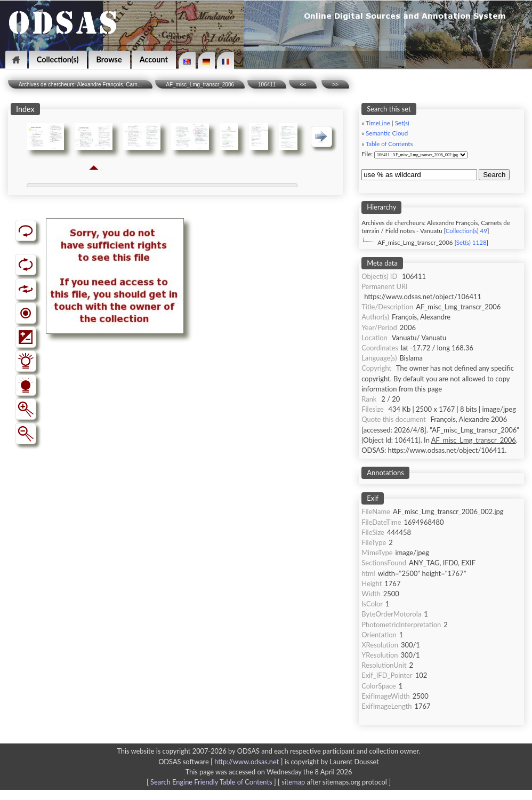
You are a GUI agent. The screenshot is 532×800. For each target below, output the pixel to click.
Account (154, 59)
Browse (109, 59)
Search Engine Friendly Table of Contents (211, 782)
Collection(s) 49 (466, 231)
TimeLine (378, 123)
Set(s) (402, 123)
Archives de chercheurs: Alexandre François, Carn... (80, 85)
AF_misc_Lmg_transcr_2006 (200, 85)
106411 (267, 85)
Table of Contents (389, 144)
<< (303, 85)
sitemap (293, 782)
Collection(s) (58, 59)
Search (494, 175)
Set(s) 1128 (471, 242)
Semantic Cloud (387, 133)
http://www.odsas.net (247, 762)
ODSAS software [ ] (221, 762)
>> (335, 85)
